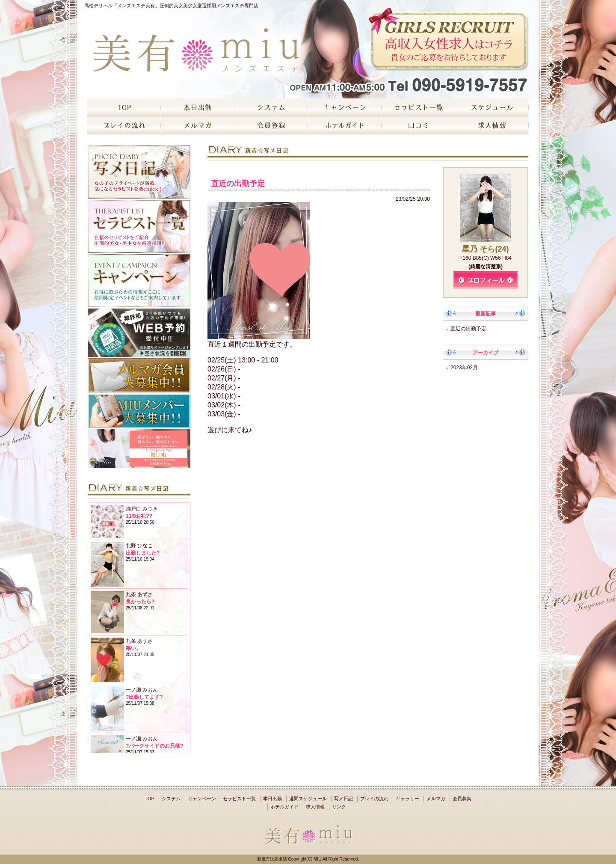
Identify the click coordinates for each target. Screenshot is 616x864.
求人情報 (315, 807)
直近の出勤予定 (468, 329)
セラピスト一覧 (239, 799)
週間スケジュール (308, 799)
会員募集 (462, 799)
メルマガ (436, 799)
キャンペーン (202, 799)
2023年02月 (464, 368)
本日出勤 (272, 799)
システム (171, 799)
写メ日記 (344, 799)
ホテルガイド (284, 807)
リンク (339, 807)
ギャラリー (407, 799)
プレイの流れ (374, 799)
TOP (149, 799)
